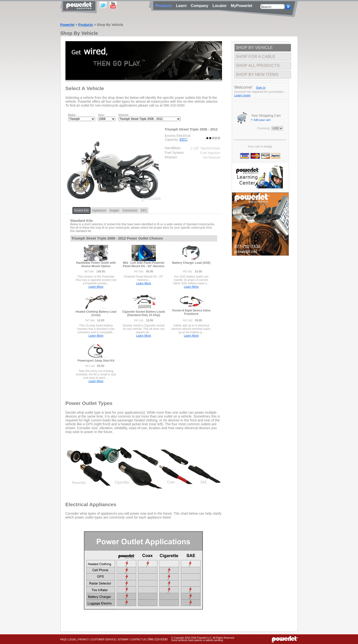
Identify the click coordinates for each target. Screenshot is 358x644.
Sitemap (123, 640)
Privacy (84, 640)
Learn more (242, 95)
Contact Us (138, 640)
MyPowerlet (242, 6)
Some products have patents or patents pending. (197, 640)
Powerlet (67, 25)
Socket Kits (81, 210)
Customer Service (103, 640)
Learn (182, 6)
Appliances (99, 210)
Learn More (96, 287)
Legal (72, 640)
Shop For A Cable (256, 57)
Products (86, 25)
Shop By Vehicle (254, 48)
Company (201, 6)
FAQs (64, 640)
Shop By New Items (257, 74)
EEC (184, 140)
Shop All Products (258, 66)
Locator (221, 6)
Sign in (261, 88)
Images (114, 210)
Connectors (130, 210)
